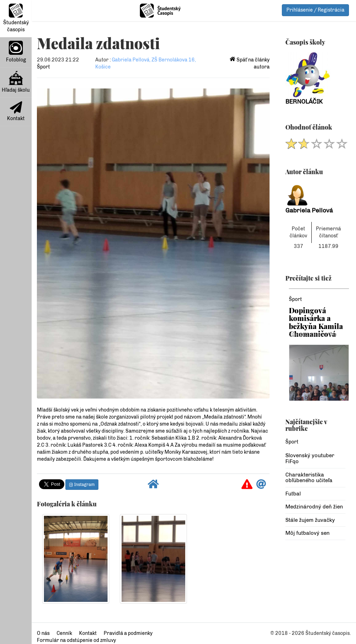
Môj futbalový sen (308, 533)
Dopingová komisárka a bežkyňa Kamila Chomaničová (316, 322)
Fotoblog (16, 52)
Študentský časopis (16, 18)
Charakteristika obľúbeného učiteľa (309, 478)
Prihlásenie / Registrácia (315, 10)
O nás (43, 633)
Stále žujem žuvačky (310, 520)
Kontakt (16, 111)
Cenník (64, 633)
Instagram (82, 485)
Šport (43, 67)
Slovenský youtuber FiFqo (310, 458)
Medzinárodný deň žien (314, 507)
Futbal (293, 494)
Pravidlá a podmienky (128, 633)
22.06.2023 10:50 (306, 335)
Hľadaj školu (16, 82)
